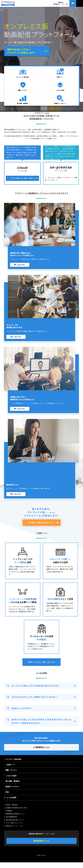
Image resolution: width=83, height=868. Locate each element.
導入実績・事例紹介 (23, 108)
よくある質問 (11, 803)
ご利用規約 (9, 816)
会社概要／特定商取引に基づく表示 (16, 813)
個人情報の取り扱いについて (15, 825)
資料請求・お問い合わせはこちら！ (41, 528)
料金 (7, 798)
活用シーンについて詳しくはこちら (42, 667)
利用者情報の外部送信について (15, 819)
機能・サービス (23, 94)
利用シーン (60, 79)
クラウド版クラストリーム (14, 829)
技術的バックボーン (60, 108)
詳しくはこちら (20, 270)
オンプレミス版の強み (23, 79)
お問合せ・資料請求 (11, 810)
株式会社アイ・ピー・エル (14, 832)
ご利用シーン (10, 770)
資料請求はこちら (41, 753)
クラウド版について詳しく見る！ (22, 183)
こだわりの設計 (60, 94)
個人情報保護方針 (12, 823)
